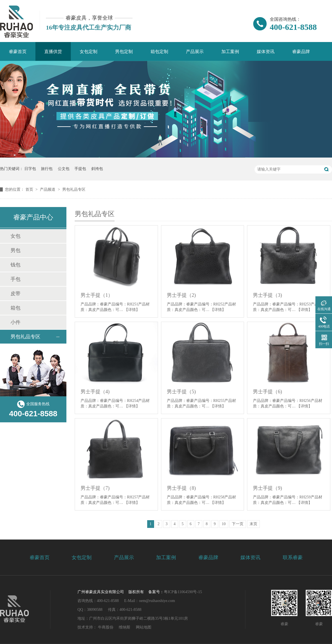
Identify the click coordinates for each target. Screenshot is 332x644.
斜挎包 (97, 169)
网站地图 (144, 627)
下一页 (238, 524)
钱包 (15, 265)
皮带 (15, 294)
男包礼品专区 (74, 189)
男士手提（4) (95, 392)
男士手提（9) (267, 488)
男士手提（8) (181, 488)
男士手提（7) (95, 488)
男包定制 (124, 52)
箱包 (15, 308)
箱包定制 (159, 52)
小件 (15, 322)
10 (224, 524)
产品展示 (195, 52)
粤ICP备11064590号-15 (183, 592)
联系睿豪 (293, 557)
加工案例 (230, 52)
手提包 (80, 169)
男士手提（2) (181, 295)
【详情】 (132, 310)
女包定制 (89, 52)
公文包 (64, 169)
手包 (15, 279)
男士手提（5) (181, 392)
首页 (30, 189)
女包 (15, 236)
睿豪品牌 (301, 52)
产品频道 (48, 189)
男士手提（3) (267, 295)
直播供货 (53, 52)
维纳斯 (124, 627)
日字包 (30, 169)
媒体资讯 (266, 52)
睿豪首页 (18, 52)
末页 (253, 524)
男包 (15, 250)
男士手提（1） (97, 295)
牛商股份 (106, 627)
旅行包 (47, 169)
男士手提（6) (267, 392)
